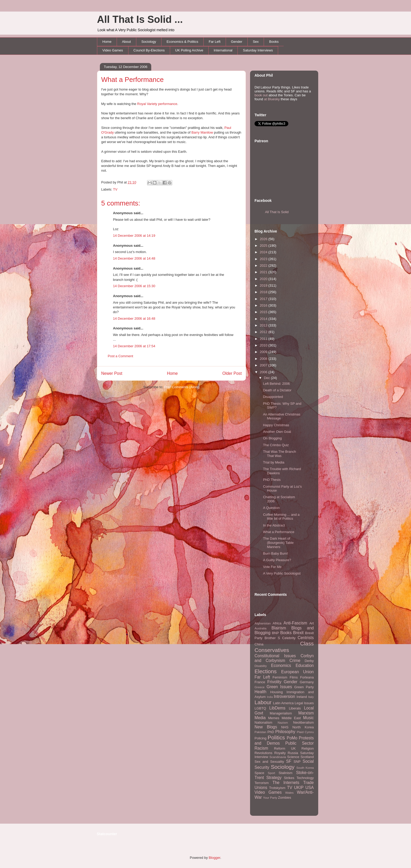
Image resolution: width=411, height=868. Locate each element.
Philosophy (285, 732)
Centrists (306, 638)
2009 (264, 352)
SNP (297, 762)
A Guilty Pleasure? (277, 560)
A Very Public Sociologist (282, 573)
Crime (295, 661)
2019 (264, 285)
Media (260, 718)
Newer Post (112, 373)
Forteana (307, 677)
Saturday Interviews (258, 50)
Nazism (283, 722)
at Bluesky (272, 99)
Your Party (270, 798)
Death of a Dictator (277, 390)
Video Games (113, 50)
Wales (289, 793)
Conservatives (272, 650)
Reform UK (285, 748)
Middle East (291, 718)
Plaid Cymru (305, 732)
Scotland (307, 757)
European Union (298, 672)
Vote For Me (272, 567)
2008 (264, 359)
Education (305, 666)
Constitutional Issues (275, 656)
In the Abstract (274, 525)
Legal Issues (304, 703)
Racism (261, 748)
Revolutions (263, 753)
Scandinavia (278, 757)
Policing (261, 738)
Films (294, 677)
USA (310, 788)
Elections (266, 671)
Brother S (272, 638)
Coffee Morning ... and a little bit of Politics (281, 517)
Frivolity (274, 682)
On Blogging (272, 438)
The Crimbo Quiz (276, 445)
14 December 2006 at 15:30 (134, 286)
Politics (276, 737)
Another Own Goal (277, 432)
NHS (285, 727)
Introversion (285, 696)
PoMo (292, 738)
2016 (264, 305)
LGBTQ (260, 708)
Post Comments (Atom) (182, 387)
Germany (307, 682)
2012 (264, 332)
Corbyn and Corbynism (284, 658)
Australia (260, 628)
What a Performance (132, 80)
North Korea (303, 727)
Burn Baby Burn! (275, 553)
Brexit (298, 633)
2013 (264, 325)
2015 (264, 312)
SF (289, 761)
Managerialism (281, 713)
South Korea (305, 768)
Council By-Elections (149, 50)
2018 (264, 292)
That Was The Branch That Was (279, 454)
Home (107, 42)
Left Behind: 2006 (276, 384)
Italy (311, 697)
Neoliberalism (303, 722)
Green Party (304, 687)
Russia (293, 753)
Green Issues (279, 687)
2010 (264, 345)
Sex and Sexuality (269, 762)
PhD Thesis (272, 480)
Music (308, 718)
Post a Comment (120, 356)
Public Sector (299, 743)
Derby (309, 661)
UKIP (299, 788)
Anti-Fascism (295, 623)
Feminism (280, 677)
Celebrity (289, 638)
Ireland (302, 697)
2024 (264, 252)
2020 (264, 279)
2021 (264, 272)
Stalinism (286, 773)
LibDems (277, 708)
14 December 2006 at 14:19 (134, 236)
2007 (264, 365)
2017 (264, 299)
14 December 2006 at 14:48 (134, 258)
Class (307, 643)
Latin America (283, 703)
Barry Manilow (202, 132)
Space (259, 773)
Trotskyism (277, 788)
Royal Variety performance (157, 104)
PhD (271, 732)
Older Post (232, 373)
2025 (264, 246)
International (223, 50)
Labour (263, 702)
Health (260, 692)
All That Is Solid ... (140, 19)
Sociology (149, 42)
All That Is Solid (277, 212)
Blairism (279, 628)
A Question (271, 508)
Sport (272, 773)
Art (312, 623)
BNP (275, 633)
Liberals (295, 708)
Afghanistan (263, 623)
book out (261, 95)
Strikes (289, 778)
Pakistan (260, 732)
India (270, 697)
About (126, 42)
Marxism (306, 713)
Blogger (214, 858)
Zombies (285, 798)
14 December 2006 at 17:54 (134, 346)
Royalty (280, 753)
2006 (264, 372)
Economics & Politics (183, 42)
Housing (277, 692)
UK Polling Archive (189, 50)
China (259, 644)
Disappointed (273, 397)
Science (293, 757)
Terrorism (262, 783)
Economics (281, 666)
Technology (305, 778)
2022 (264, 265)
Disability (261, 666)
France (260, 682)
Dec (267, 378)
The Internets (286, 783)
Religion (308, 748)
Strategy (274, 778)
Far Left (215, 42)
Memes (274, 718)
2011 (264, 339)
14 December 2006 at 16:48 (134, 319)
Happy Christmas (276, 425)
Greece (259, 687)
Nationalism (263, 722)
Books (274, 42)
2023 (264, 259)
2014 (264, 319)
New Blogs (266, 727)
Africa (277, 623)
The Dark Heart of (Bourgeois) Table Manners (278, 543)
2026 (264, 239)
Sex (256, 42)
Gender (237, 42)
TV (115, 189)
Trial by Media (274, 462)
